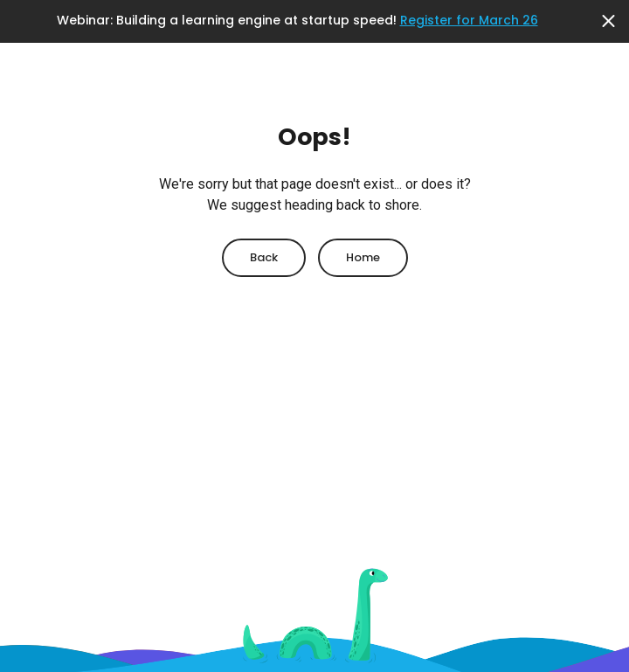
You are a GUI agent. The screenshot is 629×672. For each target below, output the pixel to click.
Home (363, 257)
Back (264, 257)
